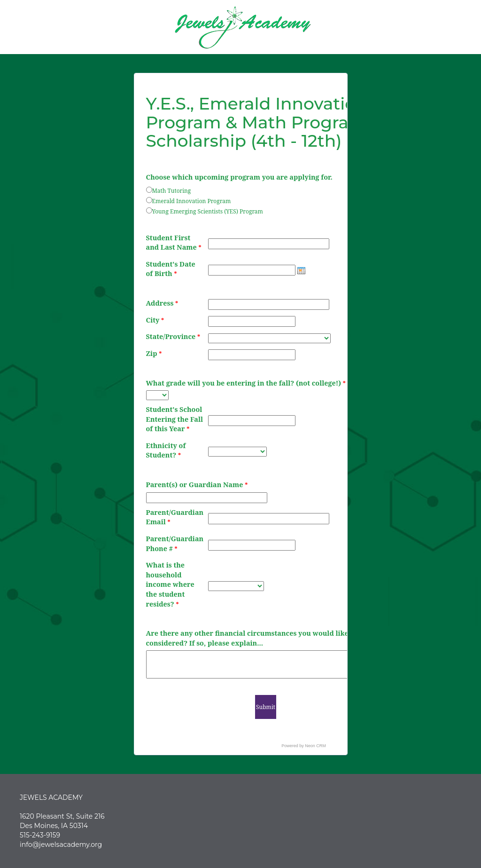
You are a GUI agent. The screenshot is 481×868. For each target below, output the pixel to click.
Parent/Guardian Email (175, 517)
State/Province (173, 336)
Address (162, 303)
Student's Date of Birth (171, 269)
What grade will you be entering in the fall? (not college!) (246, 383)
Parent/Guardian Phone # (175, 544)
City (155, 320)
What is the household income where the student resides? (170, 584)
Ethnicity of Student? (166, 450)
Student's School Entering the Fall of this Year (175, 419)
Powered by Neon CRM (304, 746)
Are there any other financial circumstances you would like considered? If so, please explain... (247, 638)
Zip (154, 353)
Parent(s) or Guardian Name (197, 485)
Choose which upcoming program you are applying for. (239, 177)
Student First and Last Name (174, 243)
